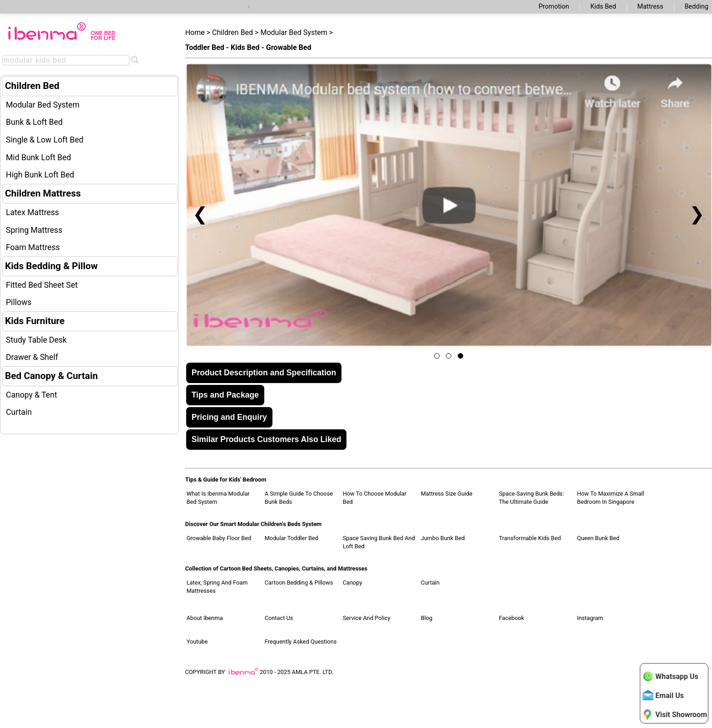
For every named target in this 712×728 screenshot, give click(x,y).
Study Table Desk (36, 340)
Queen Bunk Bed (598, 538)
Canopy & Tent (32, 395)
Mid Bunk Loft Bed (39, 157)
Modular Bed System (43, 105)
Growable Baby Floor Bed (219, 538)
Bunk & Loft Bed (34, 122)
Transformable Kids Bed (530, 538)
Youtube (197, 642)
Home (195, 32)
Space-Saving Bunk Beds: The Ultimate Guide (532, 498)
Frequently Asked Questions (301, 642)
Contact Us (279, 618)
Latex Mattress (32, 212)
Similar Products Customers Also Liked (267, 439)
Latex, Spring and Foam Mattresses (217, 587)
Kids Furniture (35, 321)
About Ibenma (205, 618)
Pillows (19, 302)
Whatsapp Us (670, 676)
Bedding (697, 7)
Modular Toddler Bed (292, 538)
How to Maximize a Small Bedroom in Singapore (611, 498)
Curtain (19, 412)
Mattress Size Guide (447, 494)
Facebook (512, 618)
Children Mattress (43, 193)
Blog (427, 618)
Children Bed (32, 86)
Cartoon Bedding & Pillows (299, 583)
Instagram (590, 618)
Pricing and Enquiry (229, 417)
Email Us (663, 695)
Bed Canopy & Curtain (51, 376)
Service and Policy (367, 618)
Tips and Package (225, 395)
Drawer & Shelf (32, 357)
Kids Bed (603, 7)
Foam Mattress (33, 247)
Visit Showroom (675, 714)
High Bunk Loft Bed (40, 175)
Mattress (650, 7)
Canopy (353, 583)
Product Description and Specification (264, 373)
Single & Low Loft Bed (45, 140)
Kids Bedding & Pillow (51, 266)
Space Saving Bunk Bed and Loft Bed (379, 542)
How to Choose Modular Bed (375, 498)
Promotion (554, 7)
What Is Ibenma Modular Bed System (218, 498)
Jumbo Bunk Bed (443, 538)
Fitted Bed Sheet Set (42, 285)
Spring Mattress (34, 230)
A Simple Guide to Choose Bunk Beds (299, 498)
